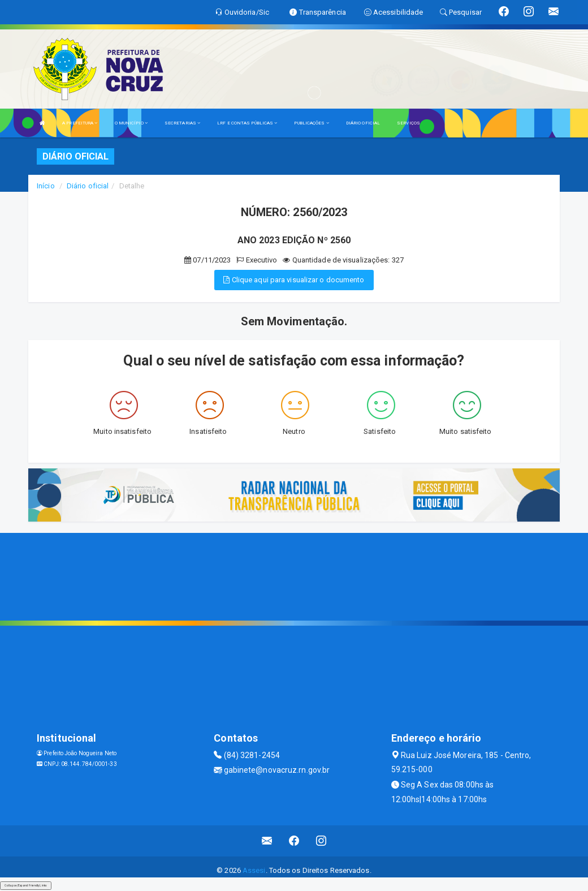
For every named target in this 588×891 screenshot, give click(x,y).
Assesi (254, 870)
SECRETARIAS (182, 123)
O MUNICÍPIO (131, 123)
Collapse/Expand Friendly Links (26, 885)
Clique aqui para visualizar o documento (294, 280)
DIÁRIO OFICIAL (363, 123)
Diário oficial (88, 186)
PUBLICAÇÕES (311, 123)
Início (46, 186)
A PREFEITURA (80, 123)
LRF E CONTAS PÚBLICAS (247, 123)
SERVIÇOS (408, 123)
